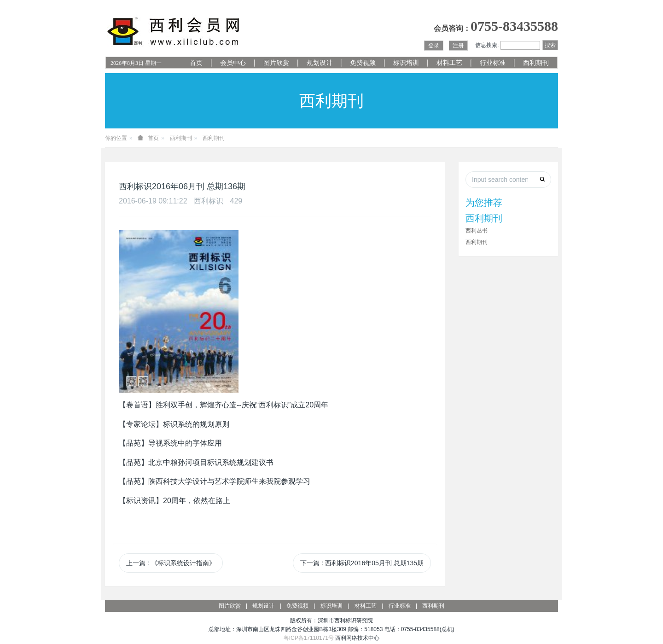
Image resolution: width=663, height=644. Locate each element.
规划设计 (320, 63)
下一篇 (362, 563)
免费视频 (363, 63)
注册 (458, 46)
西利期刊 (536, 63)
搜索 (550, 45)
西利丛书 (477, 231)
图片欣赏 (276, 63)
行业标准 (493, 63)
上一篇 (171, 563)
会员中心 (233, 63)
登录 (434, 46)
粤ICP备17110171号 (309, 638)
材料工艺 (449, 63)
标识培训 (406, 63)
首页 (196, 63)
